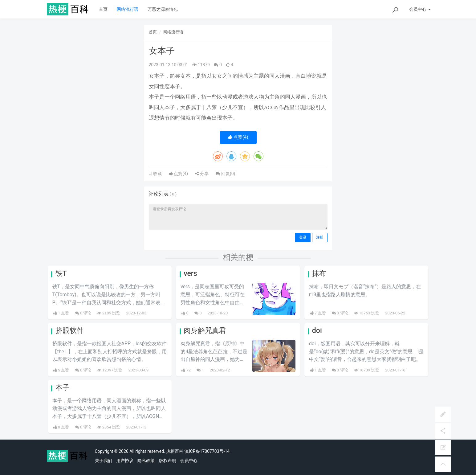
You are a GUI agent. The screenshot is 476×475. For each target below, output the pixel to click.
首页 (103, 9)
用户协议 (125, 461)
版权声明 (168, 461)
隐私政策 (146, 461)
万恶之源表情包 (163, 9)
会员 (420, 9)
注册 (320, 237)
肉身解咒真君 (205, 331)
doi (317, 331)
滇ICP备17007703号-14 (207, 451)
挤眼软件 (70, 331)
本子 (63, 388)
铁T (61, 274)
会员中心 (189, 461)
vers (190, 274)
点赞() (238, 137)
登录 (303, 237)
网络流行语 (128, 9)
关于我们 (104, 461)
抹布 (319, 274)
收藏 (157, 174)
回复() (225, 174)
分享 (202, 174)
